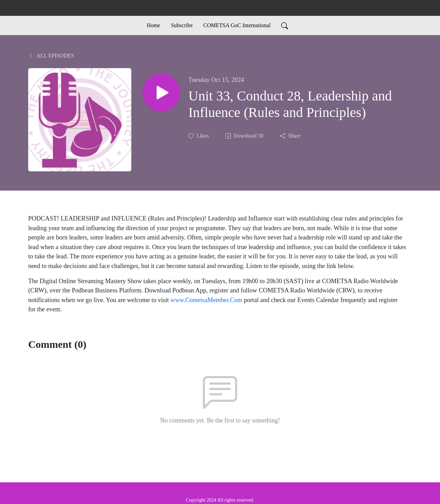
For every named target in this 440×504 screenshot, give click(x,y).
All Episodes (51, 56)
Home (153, 25)
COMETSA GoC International (237, 25)
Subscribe (182, 25)
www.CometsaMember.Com (206, 300)
